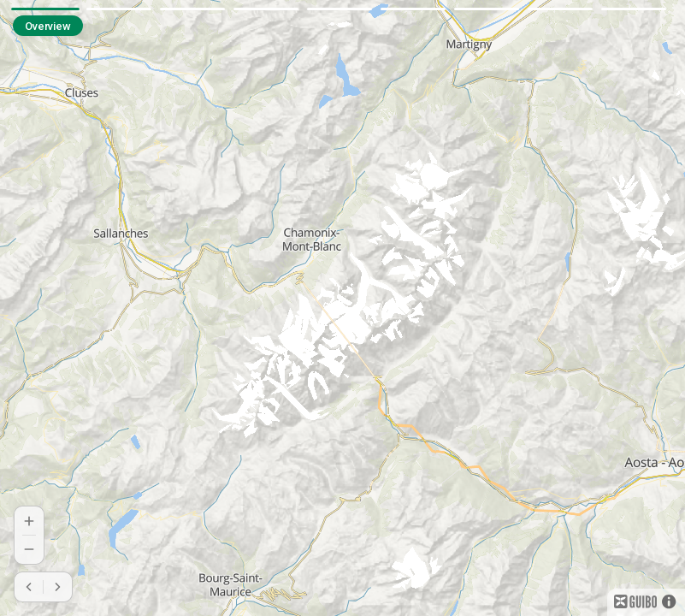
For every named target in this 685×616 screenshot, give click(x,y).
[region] (342, 308)
